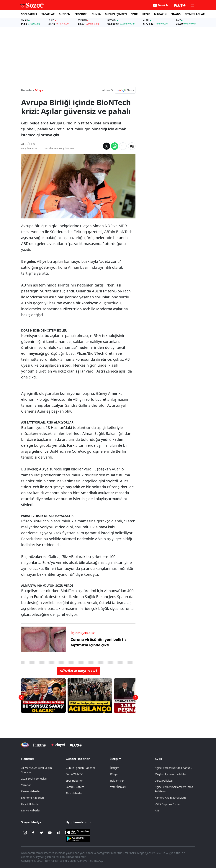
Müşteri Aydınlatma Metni (171, 774)
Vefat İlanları (118, 787)
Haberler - (28, 90)
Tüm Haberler (74, 793)
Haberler (28, 759)
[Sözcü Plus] (76, 745)
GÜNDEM (65, 14)
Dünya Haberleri (31, 810)
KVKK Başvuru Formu (168, 804)
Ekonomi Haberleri (33, 798)
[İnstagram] (25, 833)
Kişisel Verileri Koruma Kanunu (174, 768)
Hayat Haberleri (31, 804)
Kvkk (158, 759)
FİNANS (176, 14)
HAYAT (146, 14)
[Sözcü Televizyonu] (25, 745)
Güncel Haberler (78, 759)
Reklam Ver (117, 781)
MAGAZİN (160, 14)
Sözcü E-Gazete (75, 787)
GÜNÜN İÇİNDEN (116, 14)
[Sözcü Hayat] (58, 745)
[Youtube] (50, 833)
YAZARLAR (48, 14)
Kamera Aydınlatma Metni (171, 798)
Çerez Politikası (164, 781)
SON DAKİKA (29, 14)
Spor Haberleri (75, 781)
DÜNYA (96, 14)
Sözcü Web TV (74, 774)
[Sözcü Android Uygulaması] (78, 838)
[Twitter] (42, 833)
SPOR (134, 14)
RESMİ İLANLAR (195, 14)
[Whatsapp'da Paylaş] (115, 146)
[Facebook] (33, 833)
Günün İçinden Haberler (80, 768)
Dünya (39, 90)
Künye (114, 774)
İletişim (116, 759)
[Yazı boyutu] (132, 146)
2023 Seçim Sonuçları (34, 779)
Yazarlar (26, 785)
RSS (157, 810)
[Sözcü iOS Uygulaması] (78, 832)
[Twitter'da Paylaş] (107, 146)
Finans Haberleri (31, 791)
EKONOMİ (81, 14)
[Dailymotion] (58, 833)
